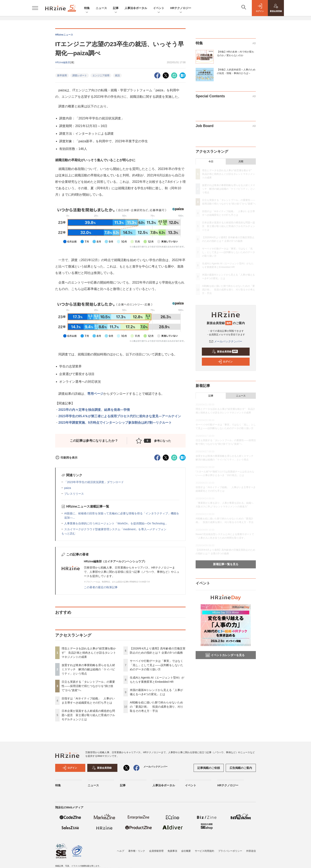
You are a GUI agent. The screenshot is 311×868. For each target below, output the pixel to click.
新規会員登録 (225, 352)
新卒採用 (62, 75)
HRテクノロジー (181, 8)
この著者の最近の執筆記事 (101, 587)
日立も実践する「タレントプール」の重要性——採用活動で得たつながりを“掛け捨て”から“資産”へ (88, 686)
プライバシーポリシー (230, 851)
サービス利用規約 (204, 851)
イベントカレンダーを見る (225, 655)
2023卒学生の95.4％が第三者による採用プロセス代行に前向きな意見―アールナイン (120, 416)
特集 (87, 8)
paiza (68, 488)
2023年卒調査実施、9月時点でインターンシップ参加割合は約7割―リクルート (115, 423)
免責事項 (172, 851)
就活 (117, 75)
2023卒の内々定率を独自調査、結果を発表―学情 (94, 410)
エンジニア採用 (101, 75)
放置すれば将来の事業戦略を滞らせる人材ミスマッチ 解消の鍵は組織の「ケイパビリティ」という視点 (88, 669)
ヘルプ (121, 851)
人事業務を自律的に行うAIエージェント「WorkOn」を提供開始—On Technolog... (116, 523)
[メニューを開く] (35, 8)
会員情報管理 (156, 851)
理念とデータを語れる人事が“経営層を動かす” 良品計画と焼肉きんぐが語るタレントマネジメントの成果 (89, 653)
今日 (211, 162)
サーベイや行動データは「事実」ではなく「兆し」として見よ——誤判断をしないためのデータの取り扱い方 (157, 665)
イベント (159, 8)
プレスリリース (74, 494)
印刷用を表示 (66, 458)
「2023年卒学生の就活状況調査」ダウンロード (94, 482)
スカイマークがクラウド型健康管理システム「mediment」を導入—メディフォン (115, 529)
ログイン (225, 362)
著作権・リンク (137, 851)
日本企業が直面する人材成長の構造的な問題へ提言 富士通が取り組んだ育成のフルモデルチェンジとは (88, 715)
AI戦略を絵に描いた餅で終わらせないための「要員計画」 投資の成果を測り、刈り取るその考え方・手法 (157, 707)
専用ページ (95, 394)
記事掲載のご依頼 (209, 768)
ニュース (101, 8)
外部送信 (251, 851)
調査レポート (80, 75)
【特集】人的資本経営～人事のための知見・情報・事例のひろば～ (236, 71)
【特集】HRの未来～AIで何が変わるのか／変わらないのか (235, 54)
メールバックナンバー (226, 341)
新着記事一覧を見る (226, 564)
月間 (241, 162)
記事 (116, 8)
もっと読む (68, 533)
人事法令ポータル (136, 8)
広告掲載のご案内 (241, 768)
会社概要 (186, 851)
